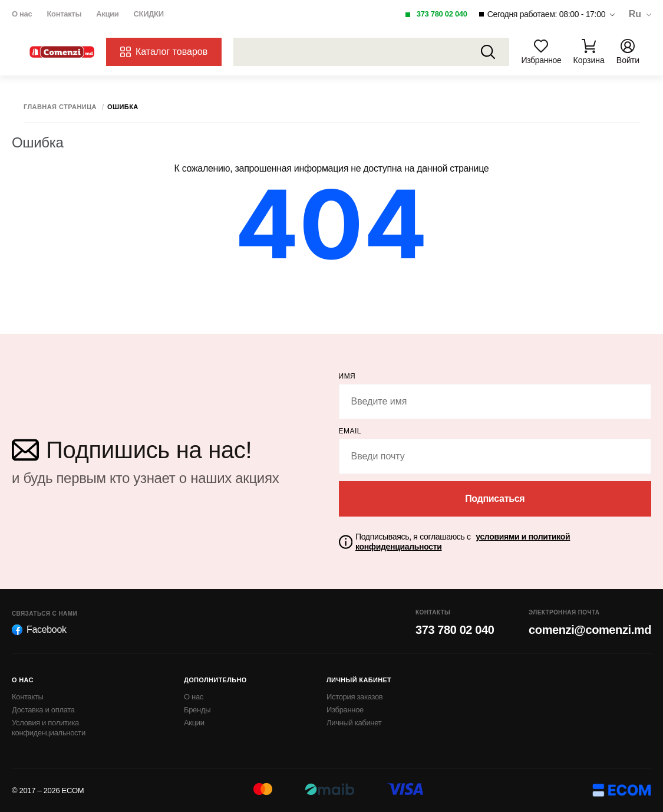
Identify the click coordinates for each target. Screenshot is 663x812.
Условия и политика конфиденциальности (49, 728)
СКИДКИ (148, 14)
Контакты (64, 14)
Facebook (39, 630)
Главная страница (60, 107)
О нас (22, 14)
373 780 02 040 (442, 14)
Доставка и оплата (43, 710)
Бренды (197, 710)
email (350, 431)
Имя (347, 376)
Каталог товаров (164, 52)
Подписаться (495, 499)
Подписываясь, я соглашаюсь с (463, 542)
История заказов (354, 697)
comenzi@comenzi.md (590, 630)
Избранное (345, 710)
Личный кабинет (354, 723)
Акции (107, 14)
